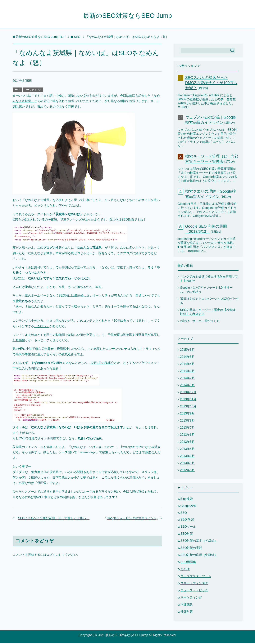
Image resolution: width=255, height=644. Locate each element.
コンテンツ (20, 321)
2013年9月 (187, 414)
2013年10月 (188, 407)
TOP (41, 38)
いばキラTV (134, 448)
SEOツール (188, 527)
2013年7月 (187, 428)
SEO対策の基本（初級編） (199, 541)
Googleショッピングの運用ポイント (132, 519)
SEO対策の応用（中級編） (199, 556)
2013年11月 (188, 400)
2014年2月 (187, 379)
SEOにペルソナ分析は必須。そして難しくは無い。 (54, 519)
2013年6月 (187, 435)
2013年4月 (187, 450)
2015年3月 (187, 350)
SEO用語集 (188, 563)
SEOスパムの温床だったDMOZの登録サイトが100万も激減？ (211, 83)
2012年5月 (187, 471)
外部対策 (187, 612)
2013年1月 (187, 464)
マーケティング (33, 90)
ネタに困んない (57, 321)
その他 (185, 570)
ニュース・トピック (194, 591)
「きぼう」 (42, 327)
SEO (17, 90)
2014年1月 (187, 386)
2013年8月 (187, 421)
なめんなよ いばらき (86, 448)
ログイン (52, 555)
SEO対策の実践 (191, 549)
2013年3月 (187, 457)
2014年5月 (187, 358)
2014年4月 (187, 365)
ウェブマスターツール (196, 577)
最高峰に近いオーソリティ (93, 296)
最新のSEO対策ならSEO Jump (127, 16)
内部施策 (187, 605)
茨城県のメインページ (28, 448)
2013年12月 (188, 393)
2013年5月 (187, 443)
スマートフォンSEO (194, 584)
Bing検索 (187, 500)
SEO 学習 (187, 520)
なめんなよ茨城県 (37, 201)
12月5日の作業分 (102, 364)
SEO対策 (187, 534)
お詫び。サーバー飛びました (200, 322)
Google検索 (189, 507)
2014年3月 (187, 372)
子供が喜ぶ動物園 (120, 335)
